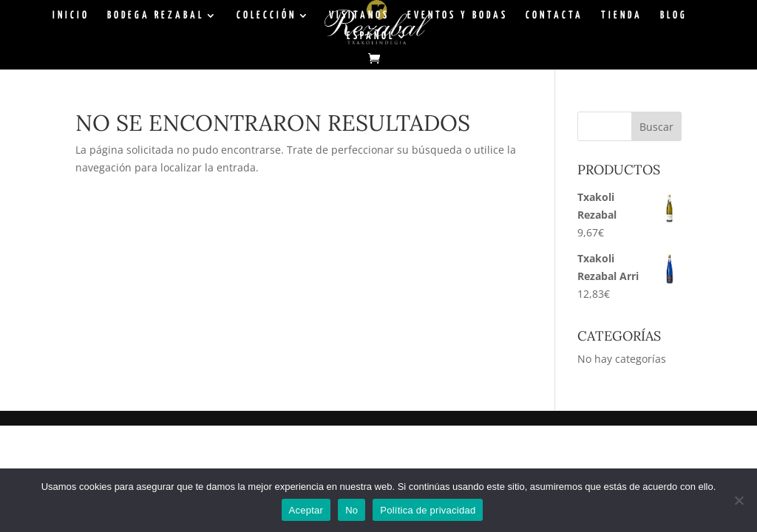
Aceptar (306, 510)
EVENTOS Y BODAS (458, 16)
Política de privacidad (428, 510)
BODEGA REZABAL (156, 16)
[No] (739, 500)
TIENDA (622, 16)
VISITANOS (359, 16)
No (352, 510)
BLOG (674, 16)
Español (371, 36)
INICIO (71, 16)
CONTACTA (554, 16)
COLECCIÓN (267, 16)
